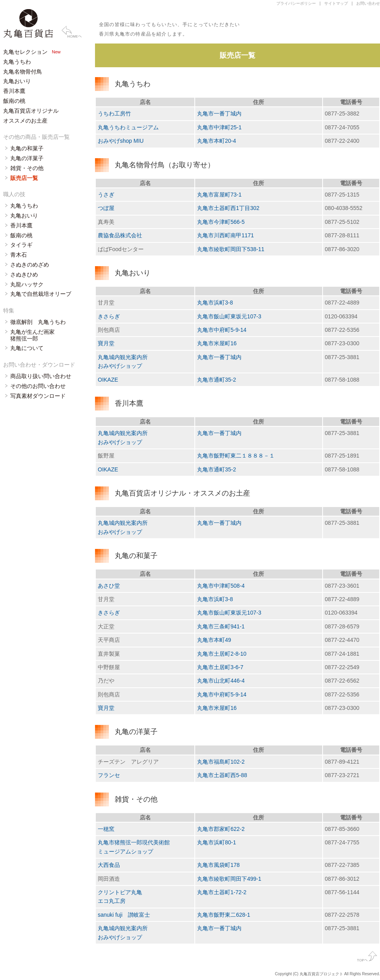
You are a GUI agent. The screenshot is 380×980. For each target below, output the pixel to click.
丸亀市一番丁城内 (219, 114)
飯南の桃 (14, 101)
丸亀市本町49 (214, 640)
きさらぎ (109, 316)
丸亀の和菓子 (27, 148)
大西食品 (109, 865)
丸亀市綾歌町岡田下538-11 (231, 249)
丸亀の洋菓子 (27, 158)
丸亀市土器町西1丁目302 (228, 208)
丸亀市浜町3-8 (215, 303)
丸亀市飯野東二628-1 (224, 915)
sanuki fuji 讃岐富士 (124, 915)
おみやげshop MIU (121, 141)
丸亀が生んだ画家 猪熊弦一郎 (32, 335)
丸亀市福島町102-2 (221, 762)
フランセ (109, 775)
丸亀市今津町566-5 (221, 222)
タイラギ (21, 245)
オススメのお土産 (25, 121)
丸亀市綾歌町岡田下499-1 (229, 879)
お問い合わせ (368, 3)
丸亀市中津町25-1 (219, 127)
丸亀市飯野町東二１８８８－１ (236, 456)
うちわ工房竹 (114, 114)
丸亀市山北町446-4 (221, 681)
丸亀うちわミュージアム (128, 127)
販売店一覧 (24, 178)
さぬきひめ (24, 274)
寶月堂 (106, 343)
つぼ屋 (106, 208)
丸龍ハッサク (27, 284)
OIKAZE (108, 380)
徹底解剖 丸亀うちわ (38, 322)
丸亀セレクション (25, 52)
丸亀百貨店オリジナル (31, 111)
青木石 (19, 255)
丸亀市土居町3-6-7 (220, 667)
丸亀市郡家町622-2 (221, 829)
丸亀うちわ (17, 62)
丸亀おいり (17, 81)
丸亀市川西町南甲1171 (225, 235)
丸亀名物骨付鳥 (23, 72)
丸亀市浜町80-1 (217, 842)
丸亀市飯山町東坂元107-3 (229, 316)
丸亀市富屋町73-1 (219, 195)
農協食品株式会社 (120, 235)
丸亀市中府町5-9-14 (222, 330)
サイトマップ (336, 3)
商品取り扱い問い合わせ (41, 376)
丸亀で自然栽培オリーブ (41, 294)
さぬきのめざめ (30, 265)
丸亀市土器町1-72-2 (222, 892)
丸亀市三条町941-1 (221, 626)
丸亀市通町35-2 (217, 380)
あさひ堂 (109, 586)
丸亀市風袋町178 (218, 865)
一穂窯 (106, 829)
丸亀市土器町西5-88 (222, 775)
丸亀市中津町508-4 (221, 586)
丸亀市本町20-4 (217, 141)
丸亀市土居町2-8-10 (222, 654)
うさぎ (106, 195)
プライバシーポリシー (296, 3)
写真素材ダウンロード (38, 396)
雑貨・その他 (27, 168)
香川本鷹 (14, 91)
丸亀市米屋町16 (217, 343)
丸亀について (27, 348)
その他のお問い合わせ (38, 386)
